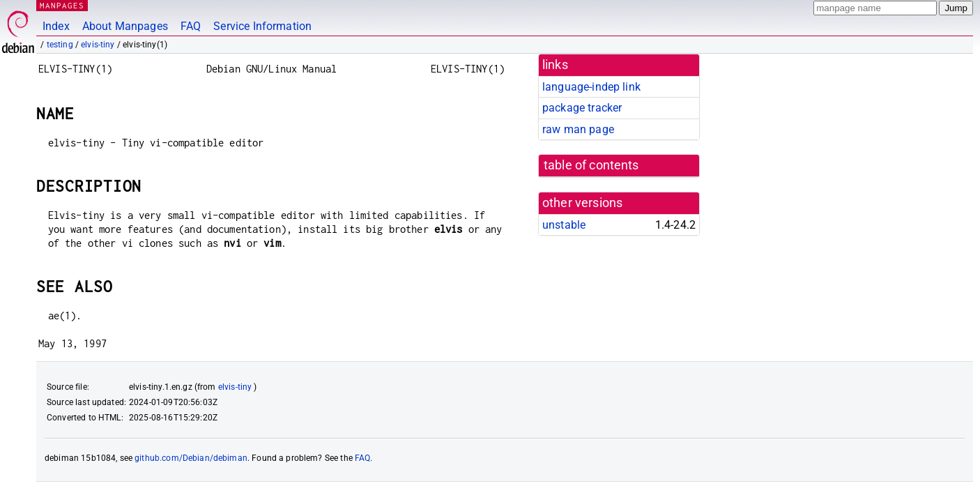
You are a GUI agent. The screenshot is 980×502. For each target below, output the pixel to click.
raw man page (578, 129)
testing (60, 45)
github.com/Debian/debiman (191, 458)
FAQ (191, 26)
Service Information (262, 26)
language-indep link (591, 87)
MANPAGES (62, 5)
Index (56, 26)
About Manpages (125, 26)
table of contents (591, 165)
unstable (564, 225)
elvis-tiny (98, 45)
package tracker (582, 108)
